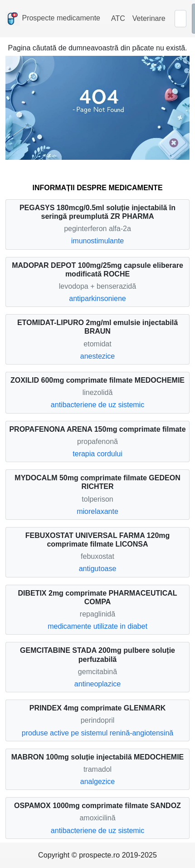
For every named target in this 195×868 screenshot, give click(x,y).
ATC (118, 18)
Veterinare (149, 18)
